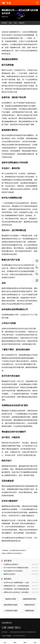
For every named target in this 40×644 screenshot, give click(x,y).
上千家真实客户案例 (11, 611)
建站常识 (22, 23)
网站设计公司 (24, 538)
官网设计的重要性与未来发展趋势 (12, 553)
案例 (25, 641)
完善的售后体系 (29, 605)
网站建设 (7, 51)
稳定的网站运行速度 (11, 605)
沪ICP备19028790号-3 (19, 636)
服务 (15, 641)
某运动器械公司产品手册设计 (13, 571)
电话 (35, 641)
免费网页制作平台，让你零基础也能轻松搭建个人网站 (22, 586)
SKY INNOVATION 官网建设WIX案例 (16, 568)
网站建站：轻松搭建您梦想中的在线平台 (14, 550)
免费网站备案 (29, 611)
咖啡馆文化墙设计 (10, 574)
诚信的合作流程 (11, 599)
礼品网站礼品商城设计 (11, 564)
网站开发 (12, 142)
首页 (10, 23)
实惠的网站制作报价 (29, 599)
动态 (15, 23)
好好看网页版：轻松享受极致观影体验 (16, 589)
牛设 (5, 538)
